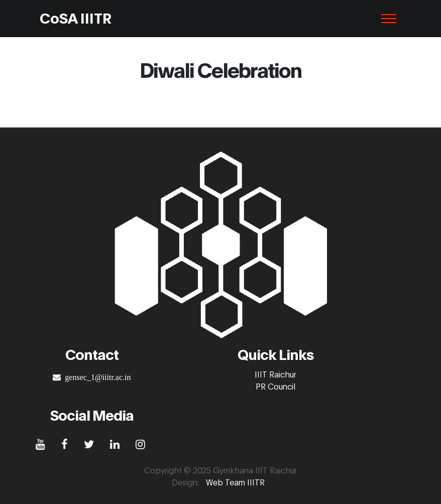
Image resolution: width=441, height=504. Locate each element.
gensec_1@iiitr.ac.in (96, 377)
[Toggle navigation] (389, 19)
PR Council (275, 386)
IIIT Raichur (275, 374)
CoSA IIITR (76, 17)
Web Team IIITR (235, 482)
